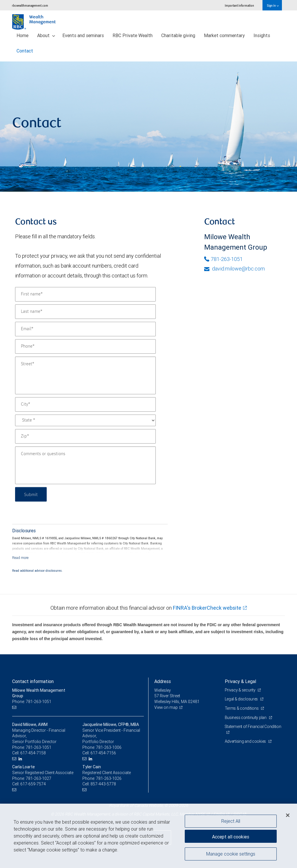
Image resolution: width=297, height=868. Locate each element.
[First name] (85, 294)
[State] (85, 420)
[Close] (288, 815)
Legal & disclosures (242, 699)
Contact (25, 51)
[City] (85, 404)
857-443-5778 (103, 784)
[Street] (85, 375)
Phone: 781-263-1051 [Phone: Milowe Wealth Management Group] (32, 702)
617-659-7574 (33, 784)
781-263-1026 (109, 778)
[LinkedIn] (21, 759)
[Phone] (85, 346)
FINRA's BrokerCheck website (207, 608)
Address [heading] (163, 681)
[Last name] (85, 312)
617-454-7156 (103, 753)
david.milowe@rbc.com (234, 269)
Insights (262, 35)
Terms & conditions (242, 708)
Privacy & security (241, 690)
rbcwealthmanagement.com (30, 5)
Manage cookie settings (231, 854)
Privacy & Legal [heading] (240, 681)
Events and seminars (83, 35)
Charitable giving (178, 35)
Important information (239, 5)
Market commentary (224, 35)
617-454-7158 (33, 753)
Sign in (273, 5)
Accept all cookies (231, 836)
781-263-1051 (223, 259)
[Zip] (85, 436)
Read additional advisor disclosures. (37, 571)
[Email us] (15, 708)
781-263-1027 (39, 778)
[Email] (85, 329)
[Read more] (20, 558)
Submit (31, 494)
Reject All (231, 821)
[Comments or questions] (85, 465)
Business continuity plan (246, 718)
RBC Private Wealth (133, 35)
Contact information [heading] (33, 681)
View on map (166, 707)
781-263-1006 (109, 747)
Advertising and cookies (246, 741)
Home (22, 35)
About (46, 35)
